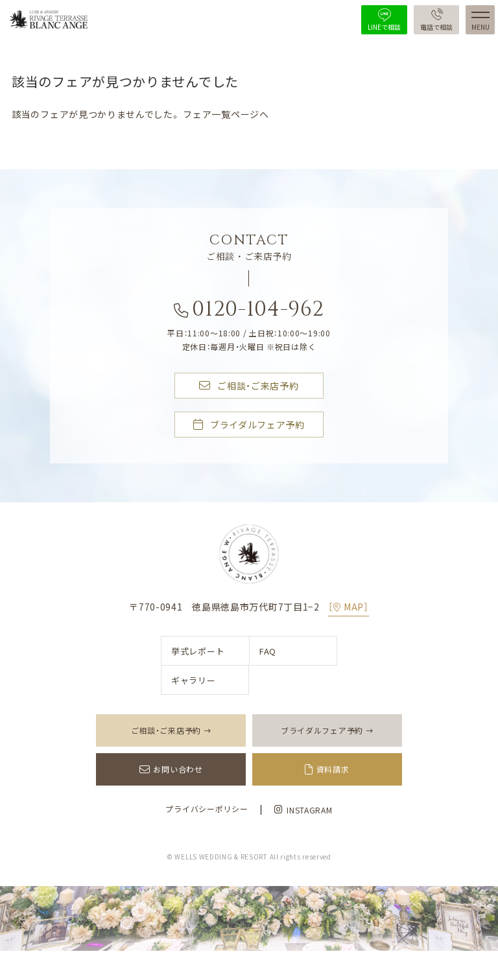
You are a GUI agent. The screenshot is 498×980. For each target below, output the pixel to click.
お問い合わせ (178, 769)
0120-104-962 (249, 312)
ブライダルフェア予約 (249, 425)
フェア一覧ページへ (226, 114)
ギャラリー (194, 680)
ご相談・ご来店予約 (249, 386)
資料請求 (333, 769)
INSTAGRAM (303, 810)
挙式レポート (198, 651)
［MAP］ (348, 607)
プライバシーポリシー (207, 809)
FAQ (268, 651)
